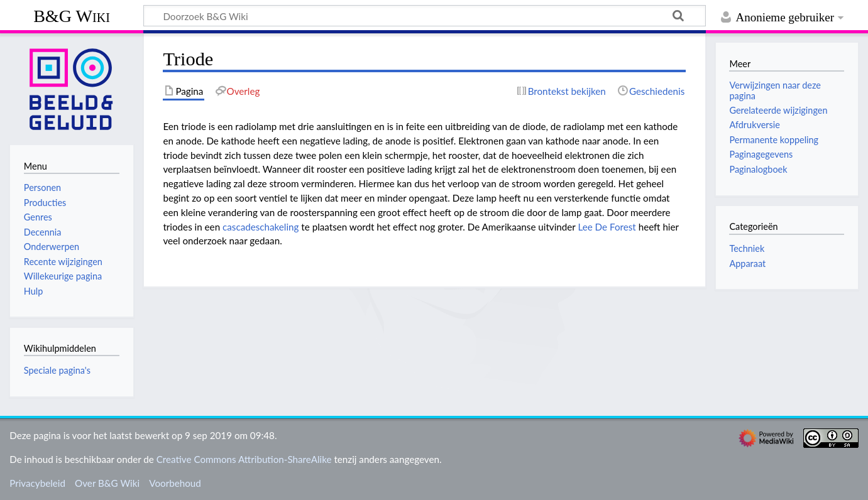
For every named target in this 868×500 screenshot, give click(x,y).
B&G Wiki (72, 16)
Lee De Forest (607, 227)
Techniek (747, 248)
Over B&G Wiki (107, 483)
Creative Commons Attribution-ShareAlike (244, 459)
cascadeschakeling (261, 227)
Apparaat (747, 264)
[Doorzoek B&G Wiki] (425, 16)
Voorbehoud (175, 483)
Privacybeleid (37, 483)
